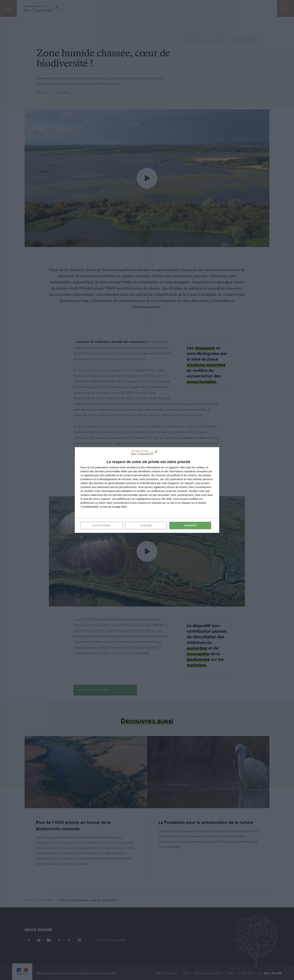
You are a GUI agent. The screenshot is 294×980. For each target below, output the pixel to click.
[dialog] (147, 490)
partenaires (102, 468)
